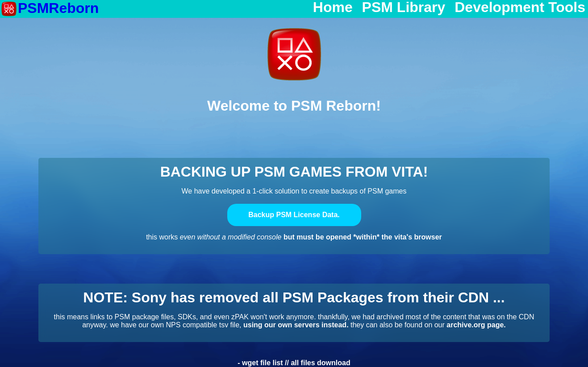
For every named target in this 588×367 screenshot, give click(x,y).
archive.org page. (476, 325)
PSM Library (404, 8)
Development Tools (520, 8)
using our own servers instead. (296, 325)
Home (333, 8)
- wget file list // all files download (294, 363)
